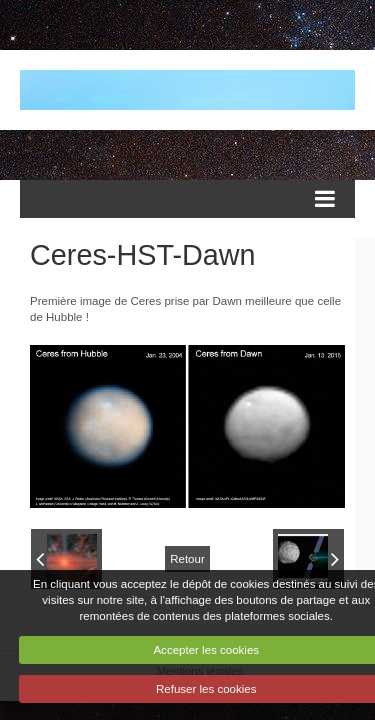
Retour (187, 559)
